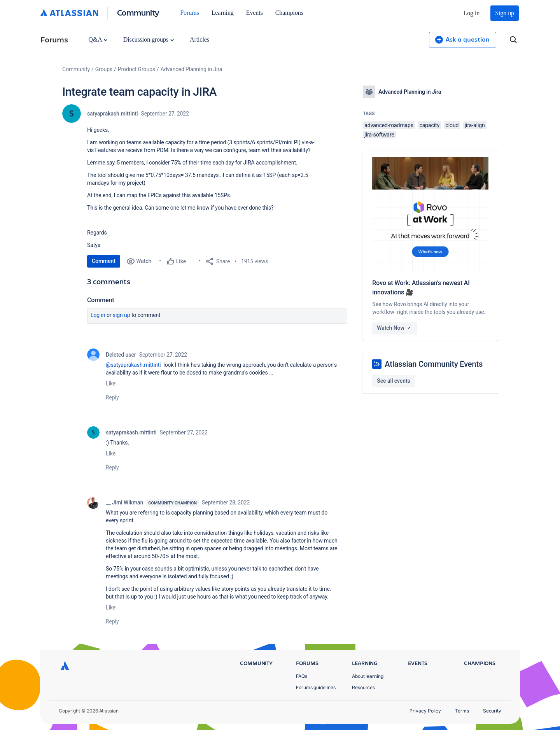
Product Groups (136, 69)
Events (255, 13)
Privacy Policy (425, 711)
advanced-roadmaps (389, 125)
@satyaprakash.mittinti (133, 365)
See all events (393, 381)
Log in (472, 13)
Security (492, 711)
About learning (368, 676)
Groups (104, 69)
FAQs (302, 676)
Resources (363, 687)
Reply (112, 397)
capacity (429, 125)
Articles (199, 39)
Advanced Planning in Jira (192, 69)
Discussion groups (149, 39)
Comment (104, 261)
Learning (223, 13)
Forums (189, 13)
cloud (452, 125)
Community (138, 12)
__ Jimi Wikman (124, 502)
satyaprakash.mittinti (112, 114)
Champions (289, 13)
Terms (462, 711)
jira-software (379, 135)
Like (111, 383)
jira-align (475, 125)
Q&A (98, 39)
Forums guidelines (316, 687)
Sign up (505, 13)
